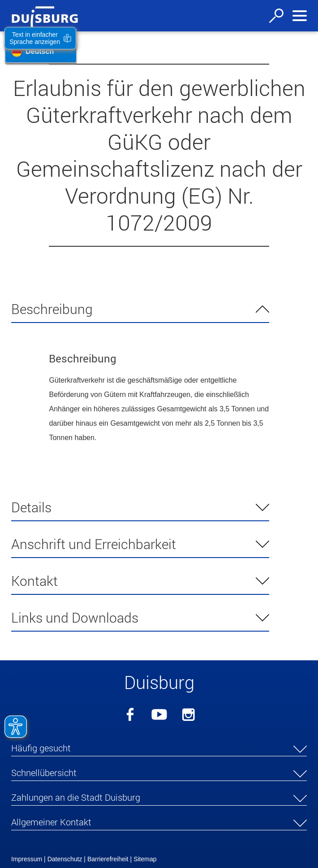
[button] (159, 749)
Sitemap (145, 859)
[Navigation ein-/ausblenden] (300, 16)
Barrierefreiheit (108, 859)
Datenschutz (65, 859)
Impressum (27, 859)
